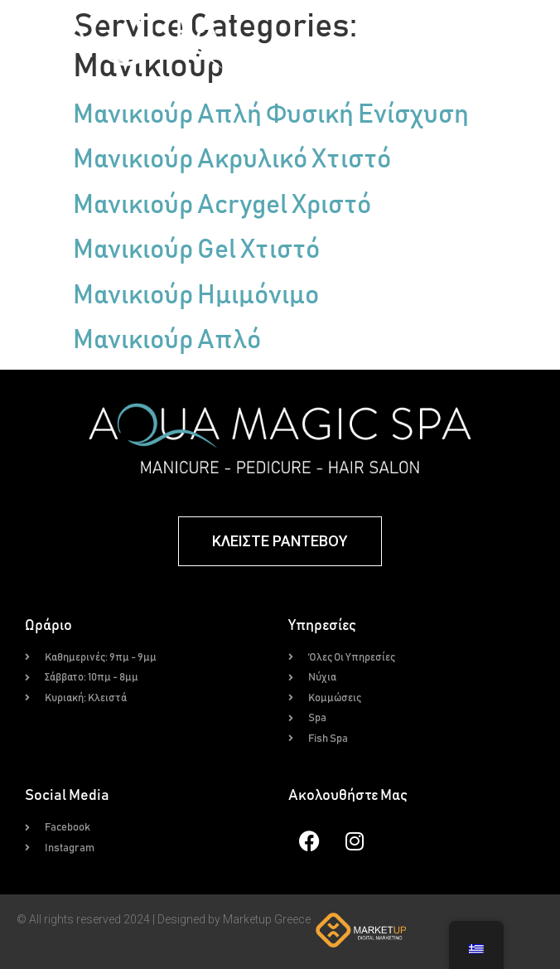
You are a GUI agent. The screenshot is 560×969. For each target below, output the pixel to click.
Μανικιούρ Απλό (167, 341)
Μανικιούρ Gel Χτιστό (196, 250)
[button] (420, 53)
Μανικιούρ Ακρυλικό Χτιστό (232, 160)
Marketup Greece (267, 919)
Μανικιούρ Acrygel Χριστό (222, 206)
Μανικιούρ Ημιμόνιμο (196, 296)
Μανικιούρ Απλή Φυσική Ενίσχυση (271, 115)
